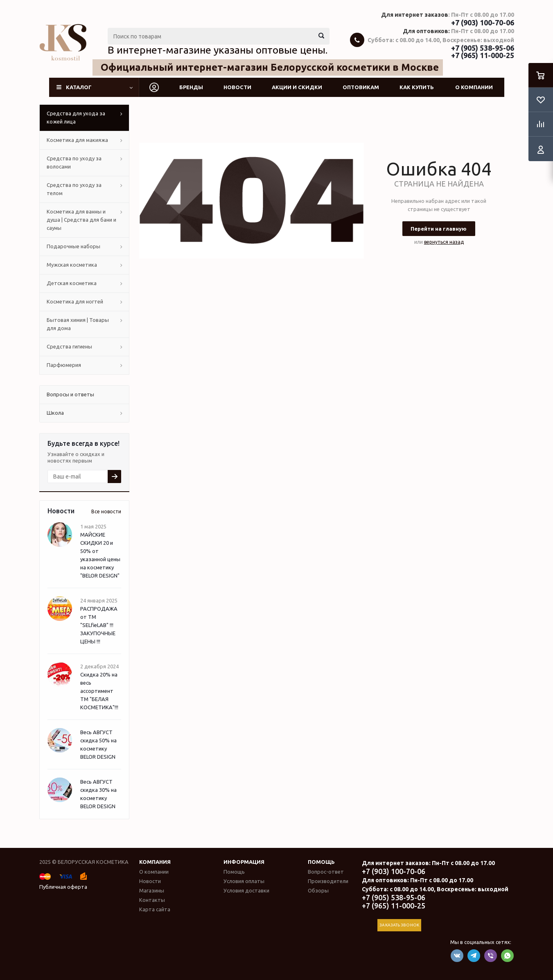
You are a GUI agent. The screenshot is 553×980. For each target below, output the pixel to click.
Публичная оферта (63, 887)
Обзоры (318, 890)
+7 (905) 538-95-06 (483, 48)
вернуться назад (444, 242)
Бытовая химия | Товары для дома (78, 324)
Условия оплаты (244, 881)
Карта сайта (155, 909)
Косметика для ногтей (75, 301)
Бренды (191, 87)
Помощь (321, 862)
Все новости (106, 511)
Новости (237, 87)
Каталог (79, 87)
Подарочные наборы (73, 246)
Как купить (417, 87)
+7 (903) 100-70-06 (483, 22)
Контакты (152, 900)
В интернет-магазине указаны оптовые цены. (218, 50)
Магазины (152, 890)
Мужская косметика (72, 265)
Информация (244, 862)
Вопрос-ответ (326, 872)
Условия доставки (246, 890)
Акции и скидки (297, 87)
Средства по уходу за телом (74, 189)
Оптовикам (361, 87)
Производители (328, 881)
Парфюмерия (64, 365)
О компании (474, 87)
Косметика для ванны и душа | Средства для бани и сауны (81, 220)
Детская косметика (72, 283)
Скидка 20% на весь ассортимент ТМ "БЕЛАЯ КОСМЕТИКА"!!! (99, 691)
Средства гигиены (69, 346)
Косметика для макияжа (77, 140)
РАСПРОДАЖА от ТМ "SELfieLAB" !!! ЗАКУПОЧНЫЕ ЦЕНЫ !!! (99, 625)
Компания (155, 862)
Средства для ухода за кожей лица (76, 117)
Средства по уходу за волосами (74, 162)
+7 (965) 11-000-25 (483, 55)
